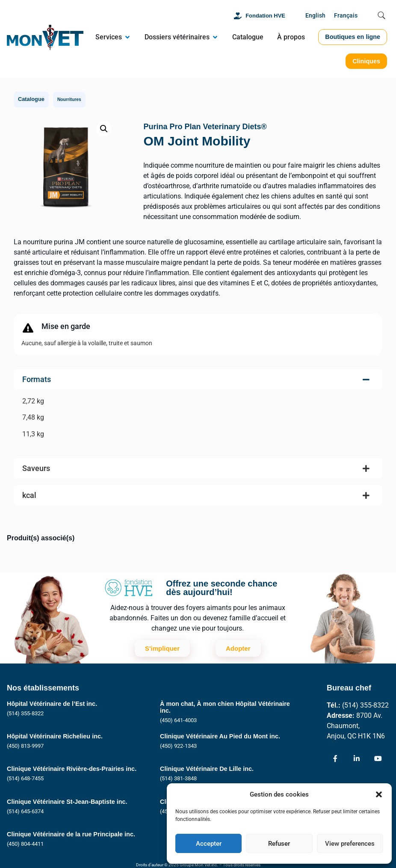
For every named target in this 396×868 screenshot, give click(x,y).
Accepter (209, 844)
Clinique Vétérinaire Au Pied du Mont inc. (220, 736)
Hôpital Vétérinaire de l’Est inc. (52, 704)
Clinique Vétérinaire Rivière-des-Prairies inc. (72, 769)
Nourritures (69, 99)
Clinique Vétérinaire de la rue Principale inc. (71, 834)
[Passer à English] (315, 16)
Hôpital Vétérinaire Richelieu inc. (55, 736)
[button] (379, 794)
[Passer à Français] (346, 16)
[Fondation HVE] (238, 16)
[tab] (198, 410)
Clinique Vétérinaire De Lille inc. (207, 769)
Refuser (279, 844)
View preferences (350, 844)
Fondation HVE (265, 16)
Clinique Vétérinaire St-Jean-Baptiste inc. (67, 802)
